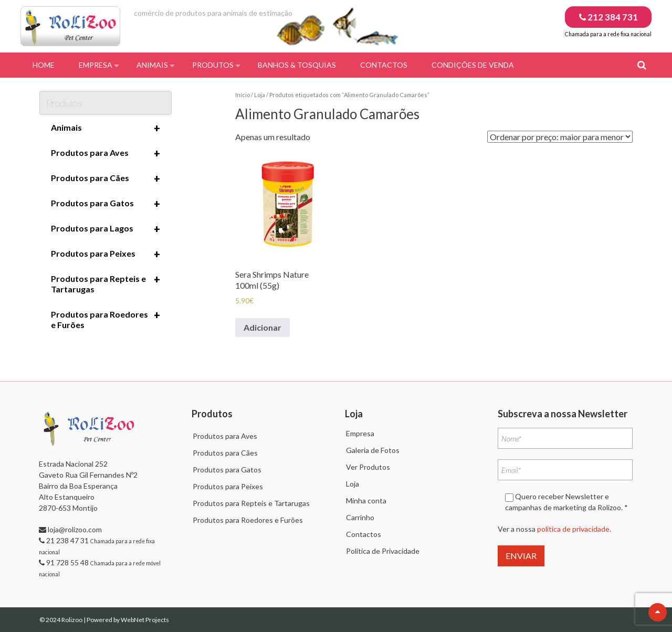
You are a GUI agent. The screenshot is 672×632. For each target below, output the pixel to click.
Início (243, 95)
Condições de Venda (473, 65)
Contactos (384, 65)
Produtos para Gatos (106, 204)
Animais (152, 65)
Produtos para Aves (106, 153)
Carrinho (360, 517)
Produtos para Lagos (106, 229)
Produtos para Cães (106, 178)
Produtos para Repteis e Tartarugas (106, 283)
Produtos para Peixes (106, 254)
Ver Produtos (368, 467)
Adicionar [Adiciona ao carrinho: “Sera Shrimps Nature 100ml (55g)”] (262, 327)
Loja (260, 95)
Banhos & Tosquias (297, 65)
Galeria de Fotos (373, 450)
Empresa (96, 65)
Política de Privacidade (383, 551)
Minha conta (366, 501)
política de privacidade (573, 529)
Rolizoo (72, 620)
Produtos (213, 65)
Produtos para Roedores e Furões (106, 319)
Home (44, 65)
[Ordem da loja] (560, 137)
